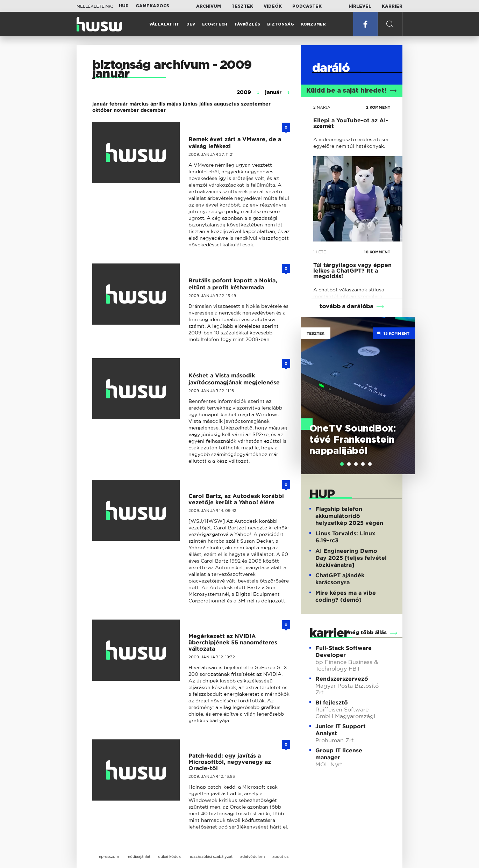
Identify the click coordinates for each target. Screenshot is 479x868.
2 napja (322, 107)
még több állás (367, 633)
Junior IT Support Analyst (341, 730)
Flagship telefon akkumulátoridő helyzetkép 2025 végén (349, 516)
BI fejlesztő (332, 703)
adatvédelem (252, 856)
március (139, 104)
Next (406, 385)
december (153, 110)
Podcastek (307, 6)
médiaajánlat (138, 856)
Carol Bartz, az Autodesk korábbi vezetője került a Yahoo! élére (236, 499)
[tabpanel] (358, 396)
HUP (124, 6)
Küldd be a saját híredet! (352, 91)
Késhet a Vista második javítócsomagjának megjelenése (234, 379)
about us (280, 856)
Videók (273, 6)
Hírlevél (360, 6)
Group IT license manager (339, 754)
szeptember (256, 104)
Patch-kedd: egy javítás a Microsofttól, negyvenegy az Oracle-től (230, 762)
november (126, 110)
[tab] (342, 464)
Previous (309, 385)
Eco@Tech (215, 24)
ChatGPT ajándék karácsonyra (340, 579)
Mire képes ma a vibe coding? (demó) (346, 596)
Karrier (392, 6)
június (190, 104)
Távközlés (247, 24)
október (102, 110)
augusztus (227, 104)
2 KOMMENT (378, 107)
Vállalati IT (164, 24)
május (174, 104)
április (158, 104)
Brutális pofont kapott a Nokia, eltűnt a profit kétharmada (233, 284)
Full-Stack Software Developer (344, 652)
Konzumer (313, 24)
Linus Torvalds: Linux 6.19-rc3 (345, 537)
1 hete (320, 252)
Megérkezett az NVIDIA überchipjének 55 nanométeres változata (233, 642)
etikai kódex (169, 856)
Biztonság (281, 24)
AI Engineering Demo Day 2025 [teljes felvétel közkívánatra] (351, 558)
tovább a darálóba (346, 306)
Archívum (209, 6)
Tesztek (242, 6)
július (206, 104)
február (119, 104)
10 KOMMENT (377, 252)
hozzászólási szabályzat (210, 856)
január (100, 104)
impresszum (108, 856)
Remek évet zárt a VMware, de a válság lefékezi (235, 143)
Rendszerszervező (342, 679)
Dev (191, 24)
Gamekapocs (152, 6)
